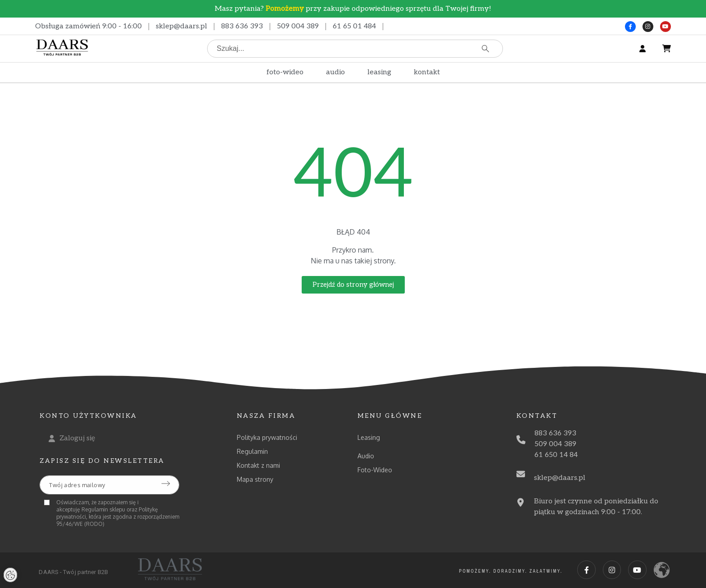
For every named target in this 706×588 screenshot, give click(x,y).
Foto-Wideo (375, 470)
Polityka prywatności (267, 437)
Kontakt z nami (258, 465)
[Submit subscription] (166, 484)
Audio (366, 456)
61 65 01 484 (354, 26)
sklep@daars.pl (181, 26)
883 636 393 (242, 26)
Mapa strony (255, 479)
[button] (353, 285)
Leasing (369, 437)
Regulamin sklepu (103, 509)
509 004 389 (298, 26)
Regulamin (252, 451)
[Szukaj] (355, 49)
